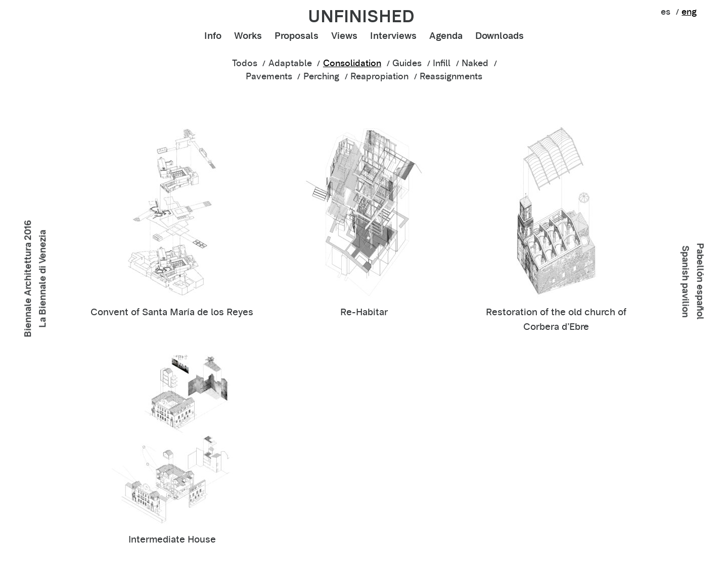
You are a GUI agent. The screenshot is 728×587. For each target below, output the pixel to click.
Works (248, 36)
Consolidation (352, 63)
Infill (442, 63)
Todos (245, 63)
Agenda (446, 36)
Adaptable (290, 63)
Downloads (499, 36)
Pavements (269, 76)
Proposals (297, 36)
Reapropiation (379, 76)
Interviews (393, 36)
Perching (321, 76)
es (666, 12)
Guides (407, 63)
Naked (475, 63)
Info (213, 36)
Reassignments (451, 76)
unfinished (361, 16)
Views (344, 36)
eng (689, 12)
